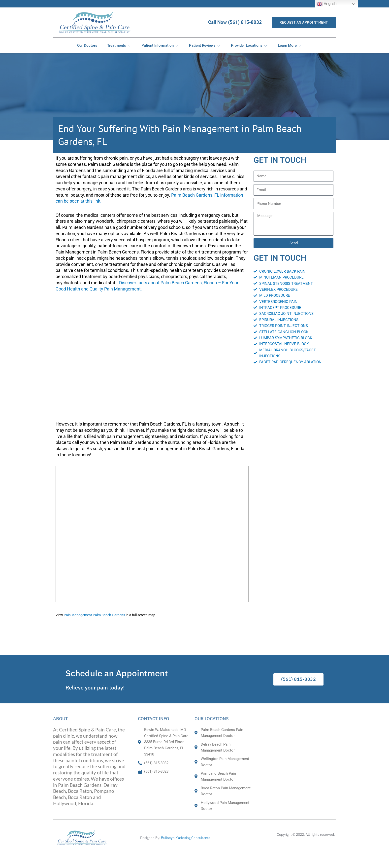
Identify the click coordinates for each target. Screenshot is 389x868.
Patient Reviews (205, 45)
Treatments (119, 45)
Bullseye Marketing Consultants (186, 838)
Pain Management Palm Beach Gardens (94, 615)
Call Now (237, 22)
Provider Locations (249, 45)
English (327, 4)
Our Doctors (87, 45)
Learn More (290, 45)
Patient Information (160, 45)
